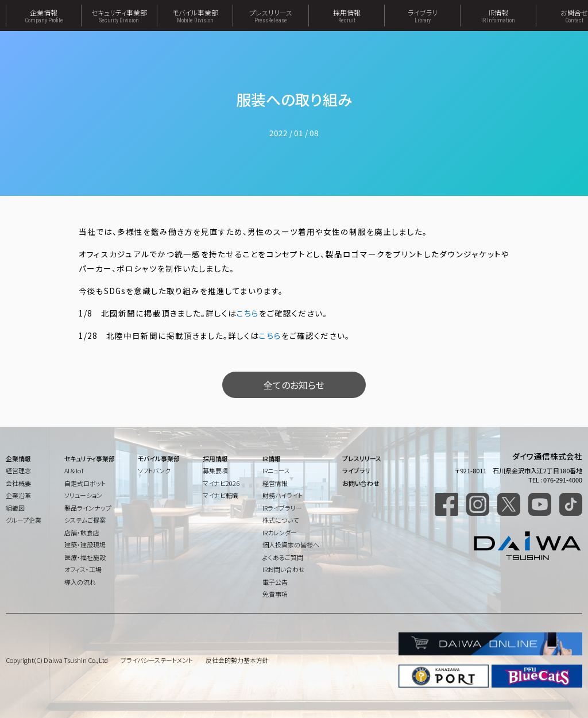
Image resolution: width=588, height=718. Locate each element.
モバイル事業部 (195, 16)
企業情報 (44, 16)
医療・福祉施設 (85, 557)
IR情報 (498, 16)
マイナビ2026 (221, 483)
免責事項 (275, 594)
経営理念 (18, 470)
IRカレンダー (280, 532)
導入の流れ (80, 582)
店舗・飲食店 (82, 532)
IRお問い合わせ (284, 569)
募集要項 (215, 470)
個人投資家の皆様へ (291, 545)
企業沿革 (18, 495)
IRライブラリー (282, 508)
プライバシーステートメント (157, 660)
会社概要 (18, 483)
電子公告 (275, 582)
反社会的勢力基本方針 (237, 660)
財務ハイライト (283, 495)
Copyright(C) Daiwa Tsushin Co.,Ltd (57, 660)
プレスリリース (271, 16)
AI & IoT (74, 470)
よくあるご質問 (283, 557)
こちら (248, 313)
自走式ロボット (85, 483)
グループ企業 (24, 520)
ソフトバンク (154, 470)
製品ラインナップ (88, 508)
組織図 (15, 508)
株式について (281, 520)
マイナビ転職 (220, 495)
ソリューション (83, 495)
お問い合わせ (361, 483)
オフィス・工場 (83, 569)
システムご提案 (85, 520)
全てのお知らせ (294, 385)
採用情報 (347, 16)
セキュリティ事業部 (119, 16)
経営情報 (275, 483)
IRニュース (276, 470)
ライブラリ (422, 16)
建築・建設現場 (85, 545)
